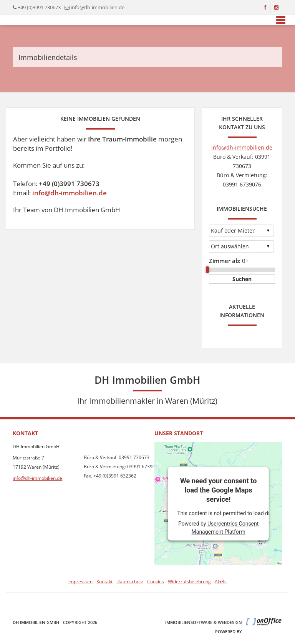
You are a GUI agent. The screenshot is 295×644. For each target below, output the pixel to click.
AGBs (221, 582)
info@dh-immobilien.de (98, 7)
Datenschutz (130, 582)
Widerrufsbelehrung (189, 582)
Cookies (156, 582)
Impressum (80, 582)
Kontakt (104, 582)
